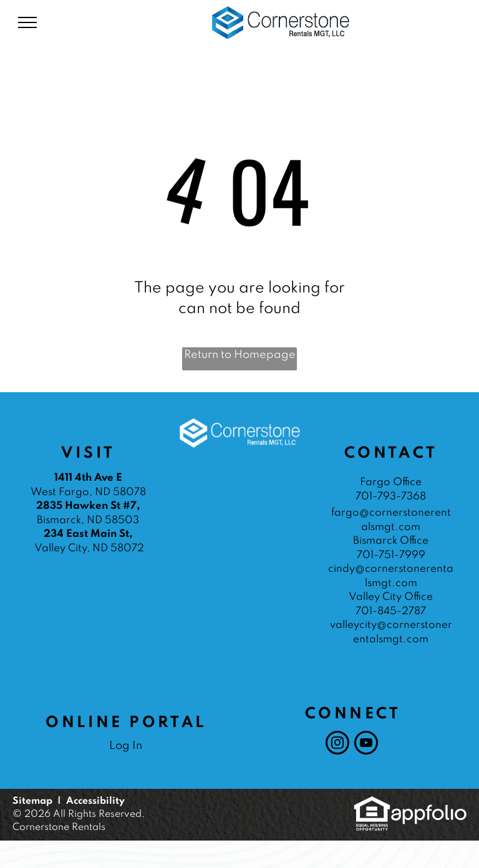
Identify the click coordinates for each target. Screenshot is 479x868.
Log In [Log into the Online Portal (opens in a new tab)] (126, 746)
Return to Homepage (240, 355)
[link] (372, 803)
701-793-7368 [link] (391, 497)
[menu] (27, 22)
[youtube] (366, 744)
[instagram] (337, 744)
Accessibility (95, 801)
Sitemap (32, 801)
